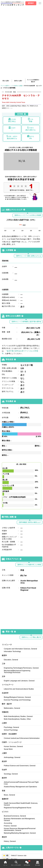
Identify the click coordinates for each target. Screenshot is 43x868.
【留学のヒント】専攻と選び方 (31, 637)
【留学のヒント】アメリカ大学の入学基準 (27, 215)
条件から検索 (18, 86)
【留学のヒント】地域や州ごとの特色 (29, 565)
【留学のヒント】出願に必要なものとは (28, 256)
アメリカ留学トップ (7, 86)
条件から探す (18, 81)
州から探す (6, 81)
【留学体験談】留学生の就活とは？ (30, 522)
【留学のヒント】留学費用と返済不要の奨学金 (26, 322)
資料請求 (31, 3)
